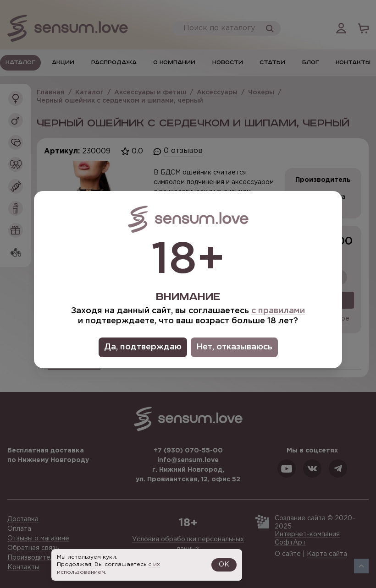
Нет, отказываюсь (234, 347)
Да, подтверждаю (143, 347)
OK (224, 565)
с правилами (278, 311)
